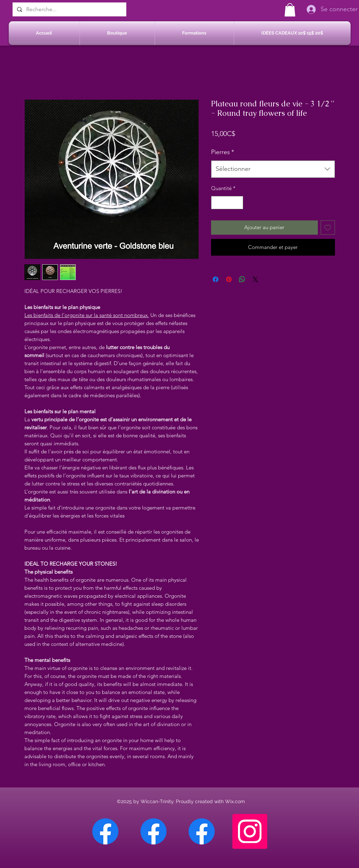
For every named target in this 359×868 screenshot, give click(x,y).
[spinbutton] (227, 203)
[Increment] (237, 203)
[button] (290, 10)
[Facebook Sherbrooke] (154, 831)
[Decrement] (217, 203)
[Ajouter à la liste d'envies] (328, 228)
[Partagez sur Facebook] (216, 279)
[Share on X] (255, 279)
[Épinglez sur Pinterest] (229, 279)
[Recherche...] (69, 9)
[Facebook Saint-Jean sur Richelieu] (202, 831)
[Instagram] (250, 831)
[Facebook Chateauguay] (105, 831)
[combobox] (273, 169)
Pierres (223, 152)
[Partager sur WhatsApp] (242, 279)
